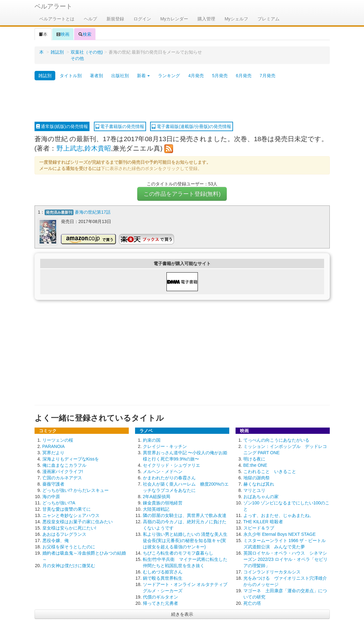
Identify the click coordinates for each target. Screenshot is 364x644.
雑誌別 (57, 52)
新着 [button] (144, 76)
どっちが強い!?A (59, 503)
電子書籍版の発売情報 (120, 126)
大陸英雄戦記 (156, 509)
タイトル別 (71, 76)
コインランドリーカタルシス (272, 572)
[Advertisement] (182, 101)
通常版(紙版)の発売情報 (62, 126)
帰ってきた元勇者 (160, 603)
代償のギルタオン (160, 597)
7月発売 (268, 76)
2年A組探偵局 (157, 497)
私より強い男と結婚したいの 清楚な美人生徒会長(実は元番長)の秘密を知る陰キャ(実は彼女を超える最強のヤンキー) (185, 540)
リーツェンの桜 (58, 440)
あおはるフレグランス (64, 534)
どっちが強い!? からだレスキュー (76, 490)
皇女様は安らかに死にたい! (69, 528)
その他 (77, 58)
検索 (85, 34)
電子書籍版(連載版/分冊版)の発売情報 (191, 126)
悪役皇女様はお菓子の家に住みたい (78, 522)
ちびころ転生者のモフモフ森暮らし (178, 553)
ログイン (142, 19)
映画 (63, 34)
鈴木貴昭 (98, 148)
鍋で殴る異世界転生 (163, 578)
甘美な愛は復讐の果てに (67, 509)
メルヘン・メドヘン (163, 471)
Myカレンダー (174, 19)
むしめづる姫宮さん (163, 572)
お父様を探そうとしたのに (69, 547)
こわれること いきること (270, 471)
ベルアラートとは (57, 19)
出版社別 (120, 76)
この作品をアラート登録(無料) (182, 194)
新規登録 (115, 19)
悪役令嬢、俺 (56, 540)
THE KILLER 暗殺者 (263, 522)
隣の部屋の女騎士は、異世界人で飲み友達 (185, 515)
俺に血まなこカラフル (64, 465)
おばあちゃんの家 (261, 497)
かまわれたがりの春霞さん (169, 478)
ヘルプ (90, 19)
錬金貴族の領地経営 (163, 503)
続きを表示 (182, 614)
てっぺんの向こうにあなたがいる (276, 440)
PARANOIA (54, 446)
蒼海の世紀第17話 (93, 212)
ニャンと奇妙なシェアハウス (71, 515)
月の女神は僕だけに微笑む (69, 566)
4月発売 (196, 76)
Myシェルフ (236, 19)
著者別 (96, 76)
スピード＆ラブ (259, 528)
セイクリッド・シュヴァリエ (171, 465)
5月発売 (220, 76)
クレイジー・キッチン (165, 446)
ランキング (169, 76)
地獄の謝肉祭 (257, 478)
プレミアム (269, 19)
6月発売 (244, 76)
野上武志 (70, 148)
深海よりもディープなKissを (71, 459)
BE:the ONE (255, 465)
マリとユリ (254, 490)
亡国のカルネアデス (62, 478)
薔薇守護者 (53, 484)
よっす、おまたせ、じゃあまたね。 (279, 515)
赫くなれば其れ (259, 484)
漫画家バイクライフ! (63, 471)
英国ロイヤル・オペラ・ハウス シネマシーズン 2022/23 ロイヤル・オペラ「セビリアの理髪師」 (285, 559)
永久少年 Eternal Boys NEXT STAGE (280, 534)
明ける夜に (254, 459)
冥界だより (53, 453)
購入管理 (206, 19)
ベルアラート (53, 6)
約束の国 (152, 440)
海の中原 (51, 497)
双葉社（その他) (87, 52)
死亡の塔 (252, 603)
